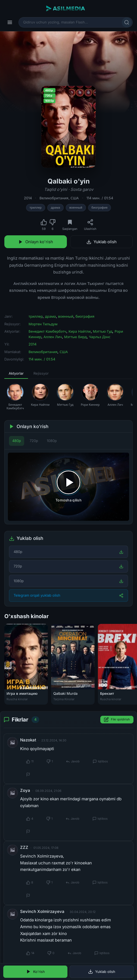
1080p (52, 441)
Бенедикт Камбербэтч (47, 331)
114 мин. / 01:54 (100, 198)
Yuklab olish (102, 242)
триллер (36, 208)
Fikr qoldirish (117, 720)
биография (100, 208)
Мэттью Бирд (75, 337)
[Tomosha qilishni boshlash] (68, 487)
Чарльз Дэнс (100, 337)
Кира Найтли (80, 331)
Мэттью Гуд (103, 331)
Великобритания (54, 198)
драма (55, 208)
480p (17, 441)
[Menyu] (10, 22)
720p (34, 441)
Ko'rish (35, 972)
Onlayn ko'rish (36, 242)
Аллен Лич (53, 337)
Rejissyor (41, 373)
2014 (28, 198)
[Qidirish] (127, 22)
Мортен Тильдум (43, 324)
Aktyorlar (16, 373)
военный (76, 208)
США (75, 198)
